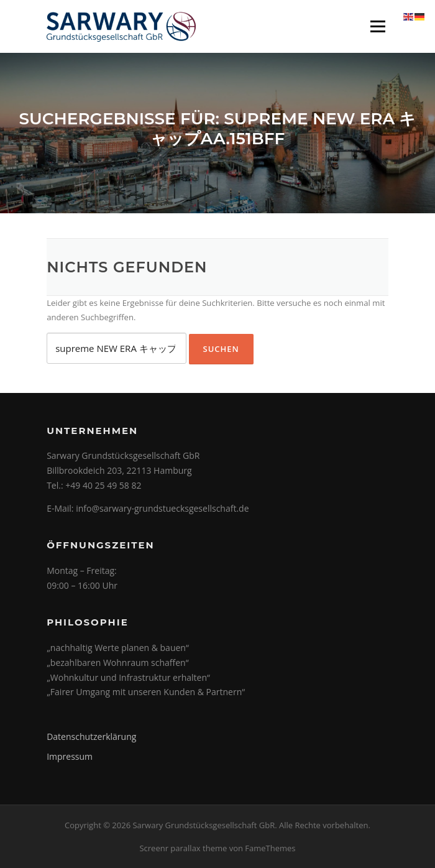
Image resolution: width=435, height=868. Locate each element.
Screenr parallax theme (183, 848)
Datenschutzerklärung (91, 736)
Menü (378, 26)
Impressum (70, 756)
